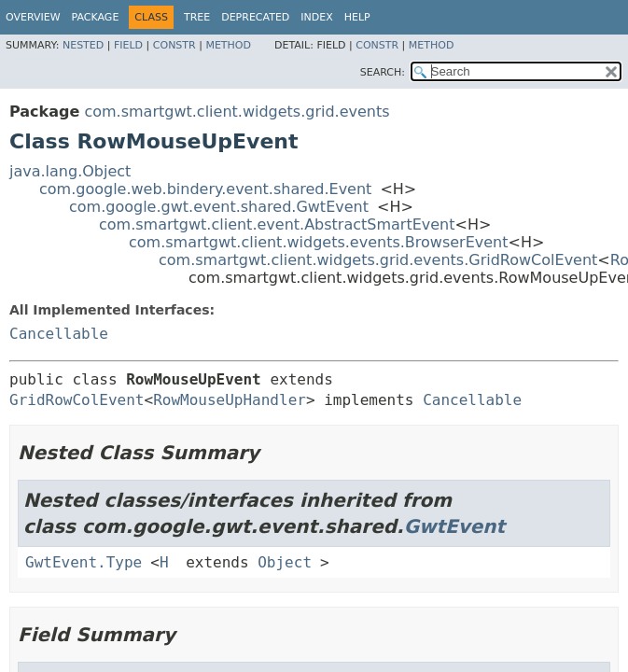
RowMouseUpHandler (230, 400)
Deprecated (255, 17)
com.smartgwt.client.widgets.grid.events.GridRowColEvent (378, 260)
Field (128, 45)
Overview (33, 17)
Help (357, 17)
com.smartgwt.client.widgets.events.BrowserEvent (319, 242)
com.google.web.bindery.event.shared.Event (205, 189)
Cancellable (59, 334)
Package (96, 17)
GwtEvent (455, 526)
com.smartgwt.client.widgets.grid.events (237, 112)
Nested (83, 45)
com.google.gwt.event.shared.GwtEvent (219, 207)
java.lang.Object (70, 171)
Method (228, 45)
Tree (197, 17)
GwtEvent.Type (84, 562)
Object (285, 562)
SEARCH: (383, 72)
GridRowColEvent (77, 400)
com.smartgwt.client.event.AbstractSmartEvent (277, 224)
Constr (174, 45)
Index (316, 17)
